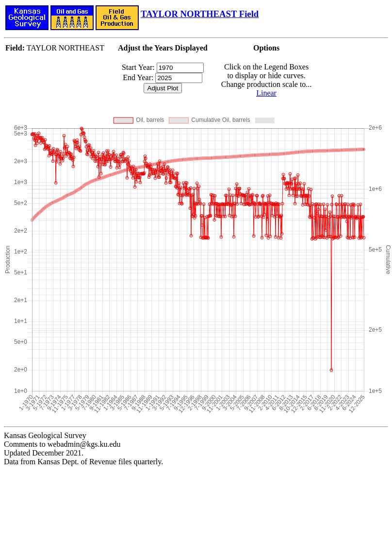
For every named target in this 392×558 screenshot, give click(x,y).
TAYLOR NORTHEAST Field (200, 14)
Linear (266, 93)
